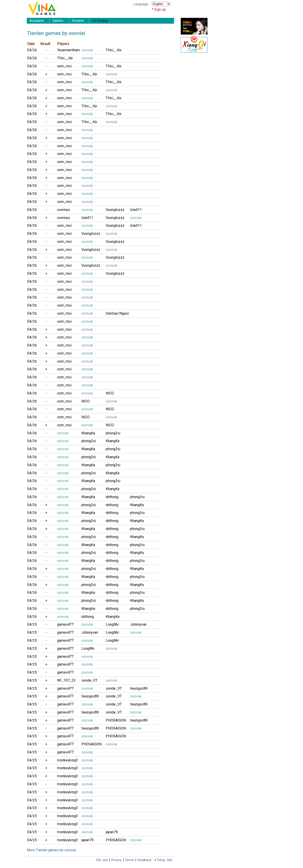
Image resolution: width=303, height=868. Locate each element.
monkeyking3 (67, 760)
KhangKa (88, 433)
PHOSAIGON (116, 720)
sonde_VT (89, 680)
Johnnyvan (138, 624)
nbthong (112, 497)
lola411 (136, 210)
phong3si (113, 433)
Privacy (116, 860)
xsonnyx (64, 210)
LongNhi (112, 624)
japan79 (112, 832)
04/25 (32, 624)
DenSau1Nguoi (117, 313)
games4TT (65, 624)
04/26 (32, 50)
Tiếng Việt (165, 860)
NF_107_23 (66, 680)
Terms (130, 860)
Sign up (160, 9)
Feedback (144, 860)
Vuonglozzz (115, 210)
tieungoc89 (139, 688)
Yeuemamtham (68, 50)
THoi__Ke (114, 50)
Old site (102, 860)
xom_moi (64, 66)
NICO (110, 393)
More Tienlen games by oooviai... (52, 850)
